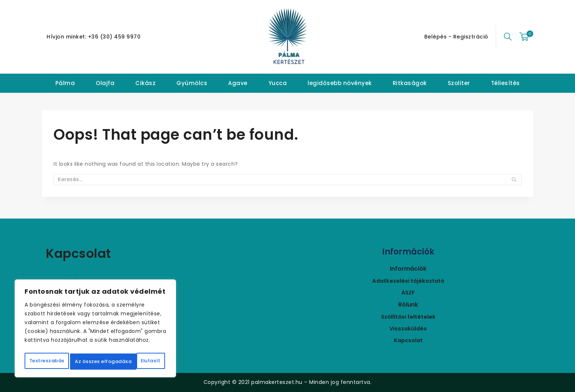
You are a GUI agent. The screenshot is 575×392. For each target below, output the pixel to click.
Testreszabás (63, 345)
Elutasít (134, 345)
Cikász (145, 83)
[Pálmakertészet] (287, 37)
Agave (238, 83)
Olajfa (105, 83)
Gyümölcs (192, 83)
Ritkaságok (410, 83)
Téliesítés (506, 83)
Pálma (65, 83)
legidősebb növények (340, 83)
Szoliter (459, 83)
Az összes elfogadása (95, 362)
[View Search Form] (508, 37)
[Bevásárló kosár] (526, 37)
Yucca (278, 83)
